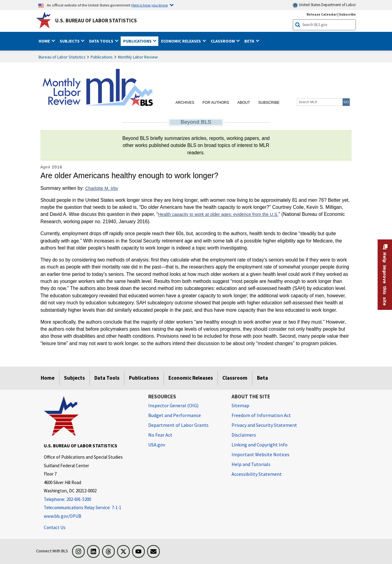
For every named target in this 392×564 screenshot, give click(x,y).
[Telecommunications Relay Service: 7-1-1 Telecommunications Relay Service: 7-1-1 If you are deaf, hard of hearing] (91, 508)
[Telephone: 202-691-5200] (91, 500)
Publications (102, 57)
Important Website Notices (260, 454)
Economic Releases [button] (181, 41)
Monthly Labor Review (138, 57)
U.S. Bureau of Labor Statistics (96, 21)
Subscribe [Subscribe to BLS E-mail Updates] (347, 14)
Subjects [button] (70, 41)
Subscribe (269, 103)
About (244, 103)
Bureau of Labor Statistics (62, 57)
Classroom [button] (223, 41)
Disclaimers (244, 435)
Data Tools (107, 378)
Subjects (74, 378)
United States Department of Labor (324, 5)
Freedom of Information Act (261, 415)
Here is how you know (150, 5)
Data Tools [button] (102, 41)
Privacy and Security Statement (264, 425)
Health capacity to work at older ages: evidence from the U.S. (218, 214)
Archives (185, 103)
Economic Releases (191, 378)
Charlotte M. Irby (102, 188)
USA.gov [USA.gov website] (157, 445)
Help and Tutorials (251, 464)
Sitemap (240, 405)
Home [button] (45, 41)
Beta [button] (250, 41)
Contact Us (55, 527)
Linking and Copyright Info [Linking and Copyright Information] (260, 445)
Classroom (235, 378)
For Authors (216, 103)
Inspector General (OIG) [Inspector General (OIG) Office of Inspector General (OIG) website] (173, 405)
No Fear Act (160, 435)
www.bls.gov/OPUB (63, 516)
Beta (262, 378)
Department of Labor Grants (178, 425)
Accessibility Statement (257, 474)
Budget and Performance (175, 415)
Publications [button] (138, 41)
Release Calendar (322, 14)
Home (48, 378)
